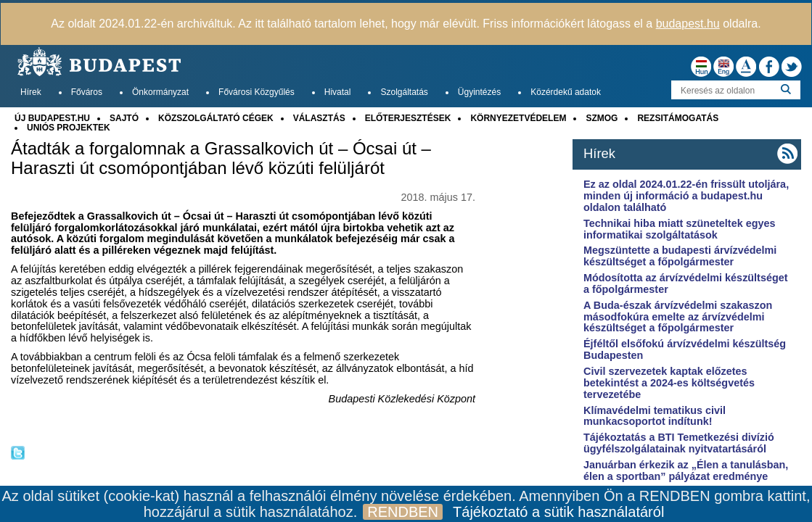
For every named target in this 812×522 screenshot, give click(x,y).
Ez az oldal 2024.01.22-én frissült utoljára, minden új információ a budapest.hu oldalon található (686, 196)
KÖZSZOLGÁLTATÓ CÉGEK (216, 118)
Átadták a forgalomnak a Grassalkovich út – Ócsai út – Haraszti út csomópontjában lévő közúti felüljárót (221, 158)
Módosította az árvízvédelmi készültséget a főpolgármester (686, 283)
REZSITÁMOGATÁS (678, 118)
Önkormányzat (160, 92)
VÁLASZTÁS (319, 118)
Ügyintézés (479, 92)
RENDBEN (403, 512)
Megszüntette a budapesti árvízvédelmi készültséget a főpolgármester (680, 256)
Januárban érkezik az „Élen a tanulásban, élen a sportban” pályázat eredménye (686, 471)
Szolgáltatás (404, 92)
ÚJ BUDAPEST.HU (52, 118)
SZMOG (602, 118)
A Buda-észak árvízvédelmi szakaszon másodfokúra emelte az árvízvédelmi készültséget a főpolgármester (678, 317)
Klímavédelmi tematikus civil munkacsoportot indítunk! (655, 416)
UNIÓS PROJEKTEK (69, 128)
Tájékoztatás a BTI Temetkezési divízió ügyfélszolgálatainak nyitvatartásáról (679, 443)
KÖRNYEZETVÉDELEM (518, 118)
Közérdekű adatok (566, 92)
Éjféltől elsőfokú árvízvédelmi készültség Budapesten (685, 349)
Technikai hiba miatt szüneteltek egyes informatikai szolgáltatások (679, 229)
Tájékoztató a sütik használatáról (558, 512)
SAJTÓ (124, 118)
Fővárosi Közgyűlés (257, 92)
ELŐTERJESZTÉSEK (408, 118)
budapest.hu (688, 24)
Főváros (87, 92)
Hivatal (338, 92)
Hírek (31, 92)
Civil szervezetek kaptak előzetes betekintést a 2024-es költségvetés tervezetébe (669, 383)
